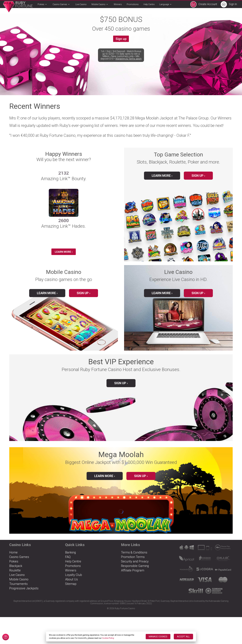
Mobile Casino (100, 4)
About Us (71, 582)
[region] (121, 636)
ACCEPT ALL (183, 637)
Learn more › (105, 479)
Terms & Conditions (134, 555)
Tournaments (18, 587)
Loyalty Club (74, 578)
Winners (118, 4)
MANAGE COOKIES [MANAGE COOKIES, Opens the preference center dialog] (158, 637)
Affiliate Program (133, 573)
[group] (64, 212)
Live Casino (81, 4)
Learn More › (64, 253)
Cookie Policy (108, 638)
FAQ (68, 560)
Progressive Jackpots (24, 591)
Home (13, 555)
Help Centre (149, 4)
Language (166, 4)
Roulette (15, 573)
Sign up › (198, 176)
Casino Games (62, 4)
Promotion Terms (133, 560)
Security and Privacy (135, 564)
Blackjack (16, 569)
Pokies (43, 4)
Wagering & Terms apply (129, 69)
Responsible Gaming (135, 569)
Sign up (121, 40)
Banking (71, 555)
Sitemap (71, 587)
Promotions (133, 4)
